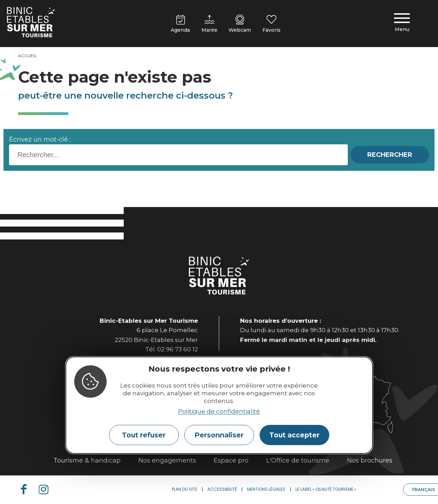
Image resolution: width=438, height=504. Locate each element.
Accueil (28, 56)
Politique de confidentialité (219, 411)
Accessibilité (222, 489)
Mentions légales (266, 489)
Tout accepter (294, 435)
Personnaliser (219, 435)
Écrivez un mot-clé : (40, 139)
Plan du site (185, 489)
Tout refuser (144, 435)
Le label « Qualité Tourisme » (326, 489)
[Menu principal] (402, 24)
